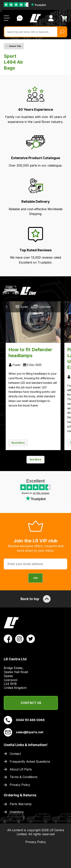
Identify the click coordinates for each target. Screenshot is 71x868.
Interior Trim (15, 46)
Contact (15, 754)
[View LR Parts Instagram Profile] (19, 639)
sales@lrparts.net (24, 732)
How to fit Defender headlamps (30, 353)
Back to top (35, 599)
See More (35, 460)
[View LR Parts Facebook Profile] (8, 639)
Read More (18, 443)
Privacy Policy (20, 785)
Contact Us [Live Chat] (20, 18)
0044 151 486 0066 (24, 720)
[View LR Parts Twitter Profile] (31, 639)
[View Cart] (64, 18)
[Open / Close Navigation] (7, 18)
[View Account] (51, 18)
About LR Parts (21, 769)
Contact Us (31, 703)
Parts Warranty (21, 804)
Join (35, 578)
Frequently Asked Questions (30, 761)
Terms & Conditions (24, 777)
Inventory (17, 812)
